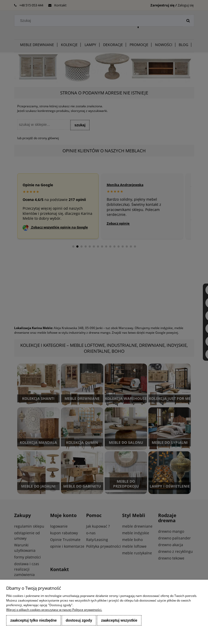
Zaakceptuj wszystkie (119, 620)
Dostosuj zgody (79, 620)
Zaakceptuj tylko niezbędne (34, 620)
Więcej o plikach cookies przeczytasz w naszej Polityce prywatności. (54, 610)
